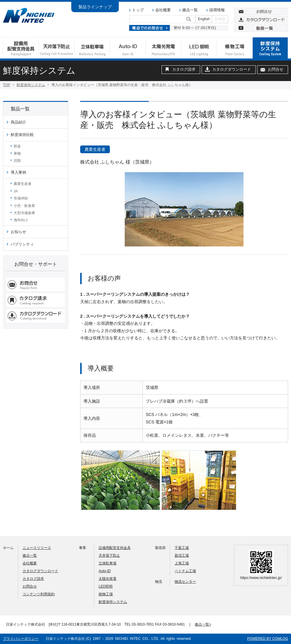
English (204, 19)
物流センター (185, 582)
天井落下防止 (109, 556)
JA (16, 191)
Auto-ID (105, 571)
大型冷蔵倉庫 (24, 213)
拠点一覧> (203, 624)
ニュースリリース (37, 548)
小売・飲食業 (24, 206)
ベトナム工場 (185, 571)
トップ (138, 10)
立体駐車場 (107, 563)
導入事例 (18, 172)
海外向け (21, 220)
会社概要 (163, 10)
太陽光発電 (107, 579)
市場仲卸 (21, 198)
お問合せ (276, 69)
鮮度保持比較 (22, 135)
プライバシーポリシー (21, 639)
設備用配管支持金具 (115, 548)
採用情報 (217, 10)
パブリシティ (22, 244)
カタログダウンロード (232, 69)
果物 (17, 154)
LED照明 (106, 586)
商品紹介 (18, 122)
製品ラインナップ (95, 7)
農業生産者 (23, 184)
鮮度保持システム (31, 85)
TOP (7, 85)
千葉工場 (182, 548)
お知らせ (18, 232)
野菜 (17, 146)
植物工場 (106, 594)
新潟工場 (182, 556)
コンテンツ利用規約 (39, 594)
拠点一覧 (190, 10)
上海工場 (182, 563)
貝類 (17, 161)
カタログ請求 (184, 69)
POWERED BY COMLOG (268, 639)
